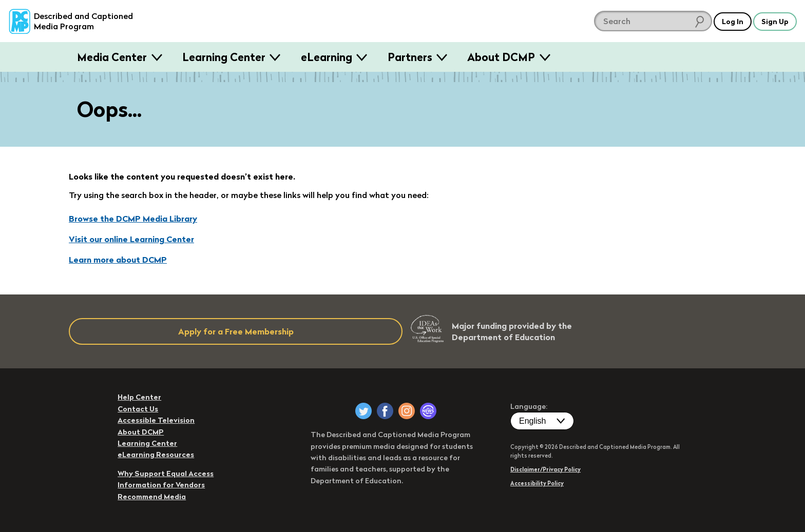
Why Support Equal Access (166, 474)
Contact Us (138, 409)
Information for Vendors (161, 485)
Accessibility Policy (537, 483)
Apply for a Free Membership (236, 331)
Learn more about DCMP (118, 260)
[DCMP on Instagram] (407, 411)
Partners (410, 57)
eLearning (327, 57)
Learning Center (224, 57)
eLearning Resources (156, 455)
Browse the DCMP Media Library (133, 219)
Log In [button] (725, 21)
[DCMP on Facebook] (385, 411)
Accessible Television (156, 420)
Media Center (112, 57)
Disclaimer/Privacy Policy (545, 469)
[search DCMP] (643, 21)
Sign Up (773, 21)
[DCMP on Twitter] (363, 411)
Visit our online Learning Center (131, 239)
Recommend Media (152, 497)
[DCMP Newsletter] (428, 411)
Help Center (139, 397)
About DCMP (501, 57)
